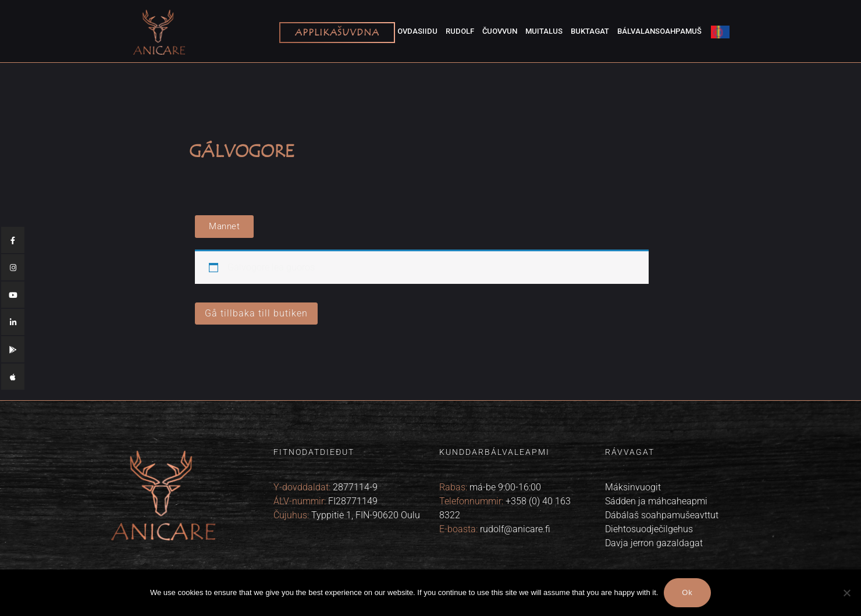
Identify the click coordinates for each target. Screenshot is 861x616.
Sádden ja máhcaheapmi (656, 501)
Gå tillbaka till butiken (256, 313)
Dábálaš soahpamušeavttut (662, 515)
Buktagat (590, 31)
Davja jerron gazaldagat (654, 543)
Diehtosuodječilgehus (649, 529)
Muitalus (544, 31)
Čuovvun (500, 31)
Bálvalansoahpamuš (659, 31)
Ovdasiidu (417, 31)
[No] (846, 593)
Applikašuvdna (337, 33)
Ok (687, 593)
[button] (224, 227)
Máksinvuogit (633, 487)
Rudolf (460, 31)
